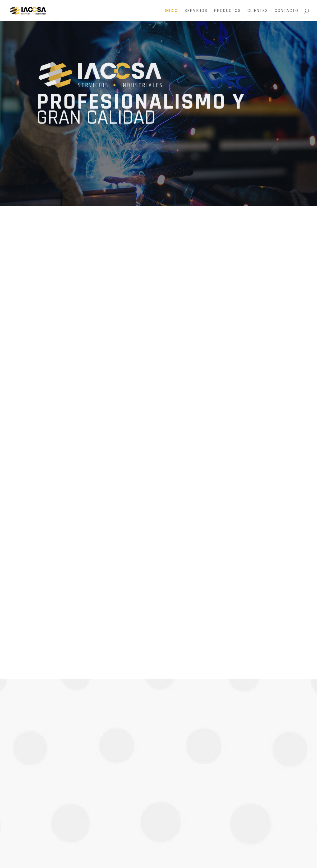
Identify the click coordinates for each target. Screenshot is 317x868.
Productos (228, 11)
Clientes (258, 11)
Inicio (171, 11)
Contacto (287, 11)
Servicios (196, 11)
